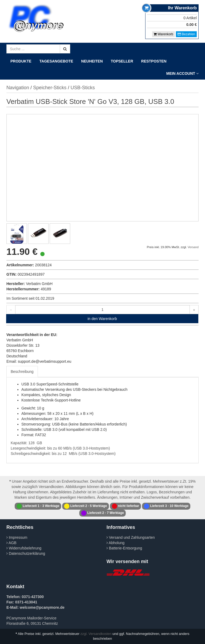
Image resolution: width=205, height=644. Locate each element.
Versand (193, 247)
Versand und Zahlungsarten (131, 537)
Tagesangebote (56, 61)
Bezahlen (186, 34)
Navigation (18, 88)
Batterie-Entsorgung (124, 548)
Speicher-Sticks (50, 88)
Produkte (21, 61)
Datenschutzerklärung (26, 553)
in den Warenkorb (102, 319)
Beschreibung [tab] (22, 372)
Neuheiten (92, 61)
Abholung (115, 543)
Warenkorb (163, 34)
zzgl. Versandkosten (96, 634)
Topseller (122, 61)
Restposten (154, 61)
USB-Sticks (83, 88)
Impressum (17, 537)
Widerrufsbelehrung (24, 548)
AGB (11, 543)
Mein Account (182, 73)
